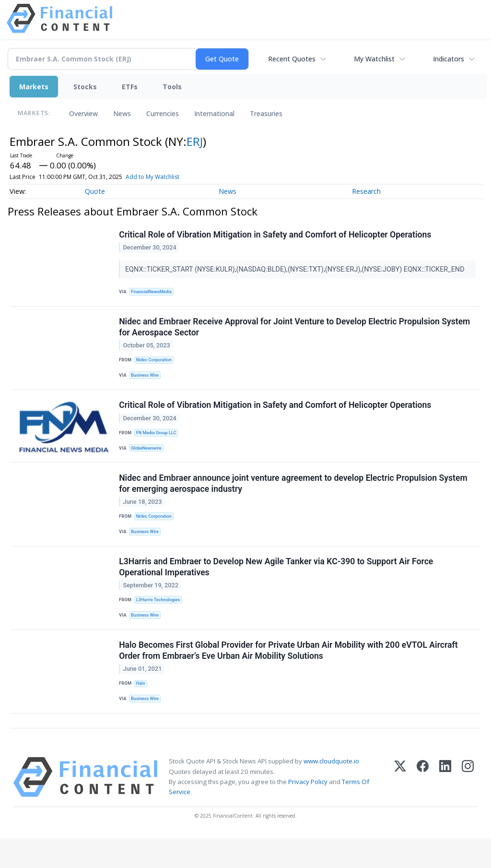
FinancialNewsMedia (154, 293)
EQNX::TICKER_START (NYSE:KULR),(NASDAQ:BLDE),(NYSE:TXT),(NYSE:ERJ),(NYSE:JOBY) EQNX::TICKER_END (297, 270)
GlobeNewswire (148, 459)
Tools (172, 87)
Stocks (85, 87)
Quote (95, 191)
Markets (34, 87)
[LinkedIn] (445, 807)
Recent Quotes (292, 59)
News (122, 113)
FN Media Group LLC (158, 443)
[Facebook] (423, 807)
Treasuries (266, 113)
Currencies (163, 113)
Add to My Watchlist (152, 177)
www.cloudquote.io (331, 791)
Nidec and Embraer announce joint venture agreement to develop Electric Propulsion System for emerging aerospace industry (294, 497)
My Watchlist (374, 59)
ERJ (195, 141)
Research (366, 191)
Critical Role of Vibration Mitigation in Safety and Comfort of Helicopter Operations (276, 236)
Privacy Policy (308, 811)
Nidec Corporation (156, 365)
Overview (83, 113)
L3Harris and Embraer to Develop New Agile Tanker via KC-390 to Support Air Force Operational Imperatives (277, 586)
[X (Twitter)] (400, 807)
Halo (142, 707)
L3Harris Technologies (160, 619)
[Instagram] (468, 807)
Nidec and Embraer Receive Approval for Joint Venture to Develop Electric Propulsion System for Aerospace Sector (295, 332)
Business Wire (147, 381)
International (214, 113)
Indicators (449, 59)
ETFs (130, 87)
